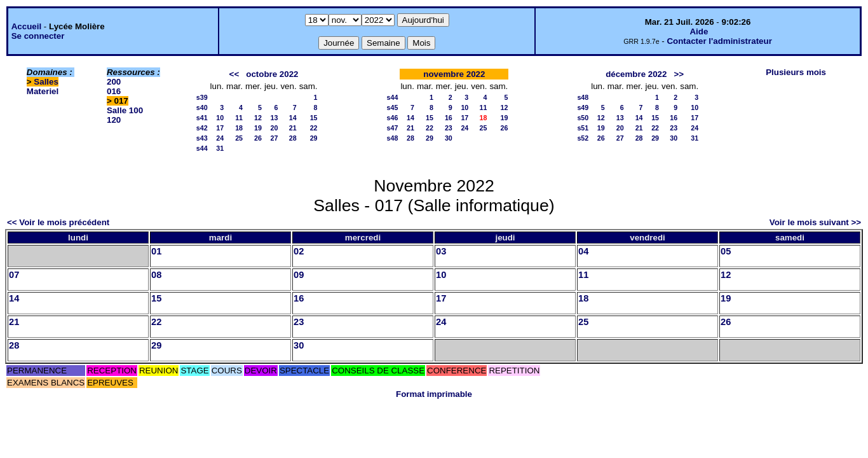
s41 (202, 118)
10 (220, 118)
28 (293, 138)
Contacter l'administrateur (719, 41)
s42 (202, 128)
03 (441, 251)
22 (314, 128)
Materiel (43, 91)
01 (156, 251)
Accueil (26, 26)
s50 (583, 118)
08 (156, 275)
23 (449, 128)
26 (258, 138)
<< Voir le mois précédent (58, 222)
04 (583, 251)
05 (726, 251)
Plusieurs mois (796, 72)
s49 (583, 108)
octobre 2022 (272, 74)
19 (258, 128)
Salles (46, 82)
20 (275, 128)
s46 (393, 118)
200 (114, 82)
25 (239, 138)
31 (220, 148)
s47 (393, 128)
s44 (202, 148)
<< (234, 74)
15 (314, 118)
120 (114, 120)
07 (14, 275)
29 (314, 138)
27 (275, 138)
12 (258, 118)
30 (449, 138)
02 (299, 251)
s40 (202, 108)
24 (220, 138)
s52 (583, 138)
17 (220, 128)
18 (239, 128)
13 (275, 118)
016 (114, 91)
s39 (202, 97)
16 (449, 118)
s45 (393, 108)
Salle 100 (125, 110)
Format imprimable (434, 394)
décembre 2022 (636, 74)
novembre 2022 (454, 74)
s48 (393, 138)
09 (299, 275)
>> (679, 74)
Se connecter (38, 36)
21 (293, 128)
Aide (699, 31)
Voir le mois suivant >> (815, 222)
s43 (202, 138)
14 (293, 118)
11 (239, 118)
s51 (583, 128)
